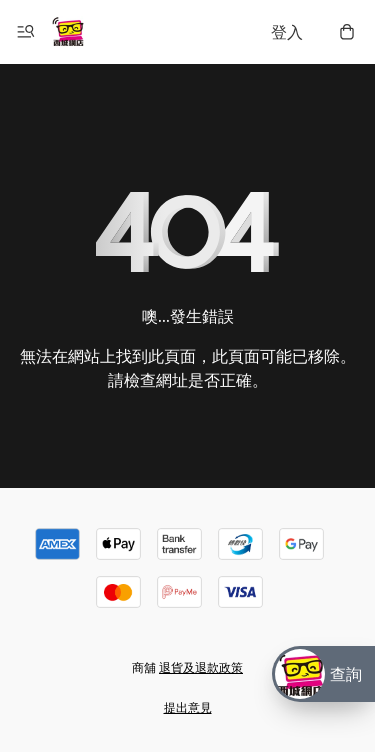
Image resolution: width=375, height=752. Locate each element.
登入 (287, 32)
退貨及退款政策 (201, 667)
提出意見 (188, 707)
